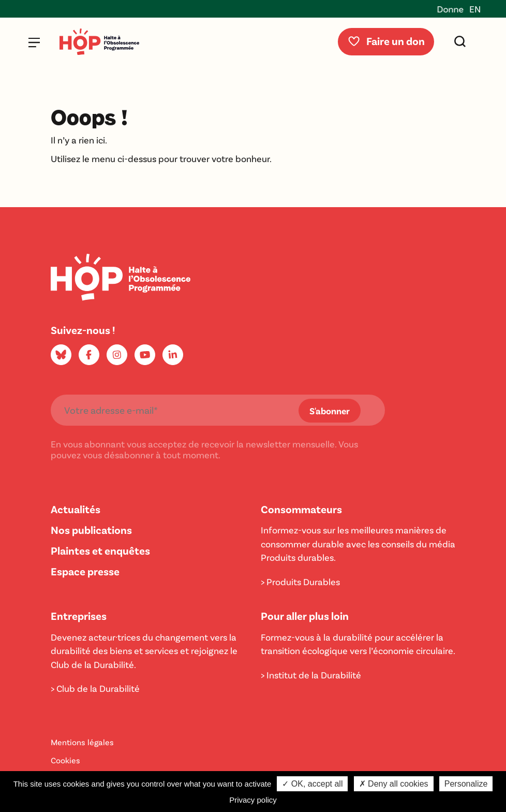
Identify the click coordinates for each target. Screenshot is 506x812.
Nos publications (91, 530)
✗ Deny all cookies (394, 784)
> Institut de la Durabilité (311, 675)
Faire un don (386, 41)
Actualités (76, 509)
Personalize (466, 784)
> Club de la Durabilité (95, 688)
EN (475, 9)
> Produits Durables (300, 582)
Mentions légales (82, 742)
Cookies (65, 760)
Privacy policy (253, 800)
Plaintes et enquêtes (100, 550)
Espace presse (85, 571)
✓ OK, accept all (312, 784)
